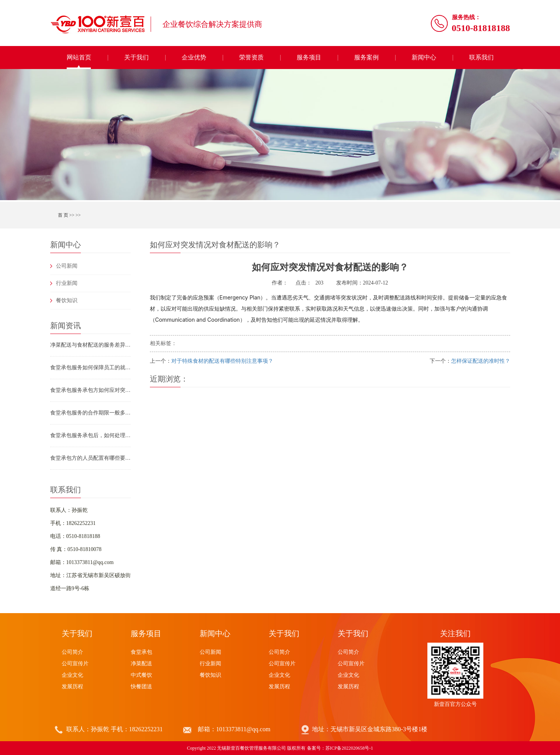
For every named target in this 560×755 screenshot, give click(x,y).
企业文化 (72, 675)
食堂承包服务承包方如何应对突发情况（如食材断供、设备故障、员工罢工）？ (90, 390)
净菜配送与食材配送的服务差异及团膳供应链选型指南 (90, 345)
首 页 (63, 215)
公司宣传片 (75, 664)
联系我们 (481, 57)
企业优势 (194, 57)
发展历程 (72, 687)
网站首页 (79, 57)
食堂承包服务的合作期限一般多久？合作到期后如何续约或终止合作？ (90, 413)
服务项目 (309, 57)
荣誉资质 (251, 57)
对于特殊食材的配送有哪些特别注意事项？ (222, 361)
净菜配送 (141, 664)
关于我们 (136, 57)
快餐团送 (141, 687)
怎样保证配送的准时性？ (481, 361)
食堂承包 (141, 652)
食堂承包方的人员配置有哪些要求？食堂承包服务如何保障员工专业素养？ (90, 458)
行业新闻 (67, 283)
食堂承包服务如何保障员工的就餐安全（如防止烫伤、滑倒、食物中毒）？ (90, 368)
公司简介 (72, 652)
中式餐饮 (141, 675)
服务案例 (366, 57)
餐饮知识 (67, 300)
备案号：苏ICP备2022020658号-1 (340, 748)
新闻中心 (424, 57)
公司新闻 (67, 266)
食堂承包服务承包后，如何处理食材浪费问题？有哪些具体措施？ (90, 435)
